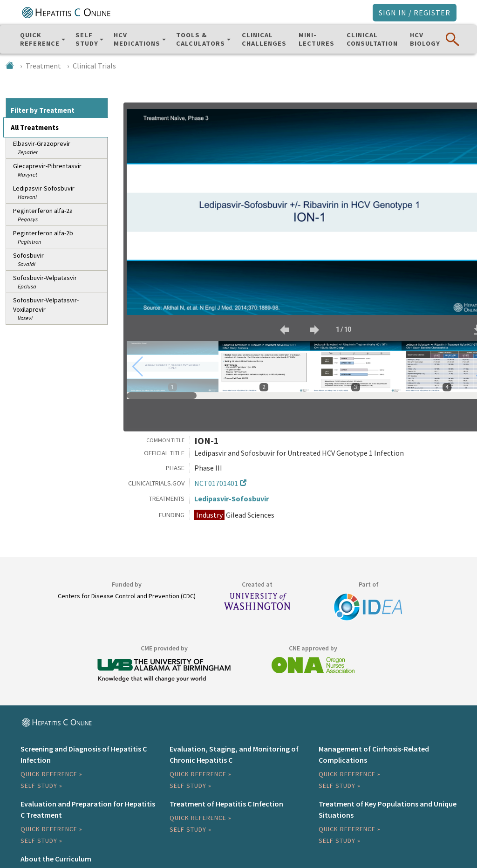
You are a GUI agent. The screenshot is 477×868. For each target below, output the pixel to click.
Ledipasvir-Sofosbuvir (59, 193)
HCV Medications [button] (137, 39)
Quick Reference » (51, 774)
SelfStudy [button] (87, 39)
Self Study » (41, 786)
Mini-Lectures (317, 39)
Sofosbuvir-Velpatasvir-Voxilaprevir (59, 309)
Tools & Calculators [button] (201, 39)
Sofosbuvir (59, 260)
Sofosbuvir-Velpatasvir (59, 282)
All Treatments (35, 127)
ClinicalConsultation (372, 39)
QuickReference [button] (40, 39)
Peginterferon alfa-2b (59, 237)
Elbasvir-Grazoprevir (59, 148)
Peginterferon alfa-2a (59, 215)
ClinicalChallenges (264, 39)
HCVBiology (425, 39)
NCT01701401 (216, 483)
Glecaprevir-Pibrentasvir (59, 170)
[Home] (10, 65)
